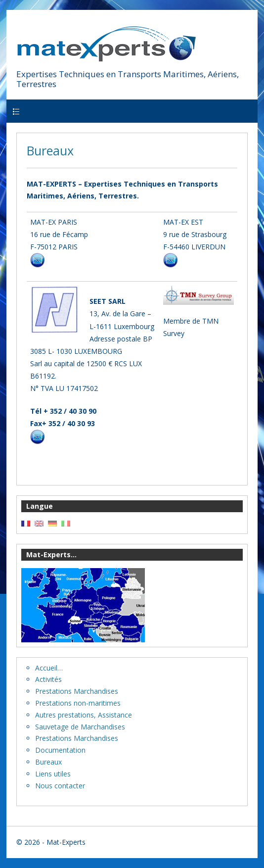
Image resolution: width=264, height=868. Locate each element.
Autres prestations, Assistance (84, 715)
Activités (48, 679)
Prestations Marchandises (77, 691)
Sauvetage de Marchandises (80, 727)
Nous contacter (60, 786)
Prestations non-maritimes (78, 703)
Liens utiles (53, 774)
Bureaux (50, 150)
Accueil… (49, 668)
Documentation (60, 750)
